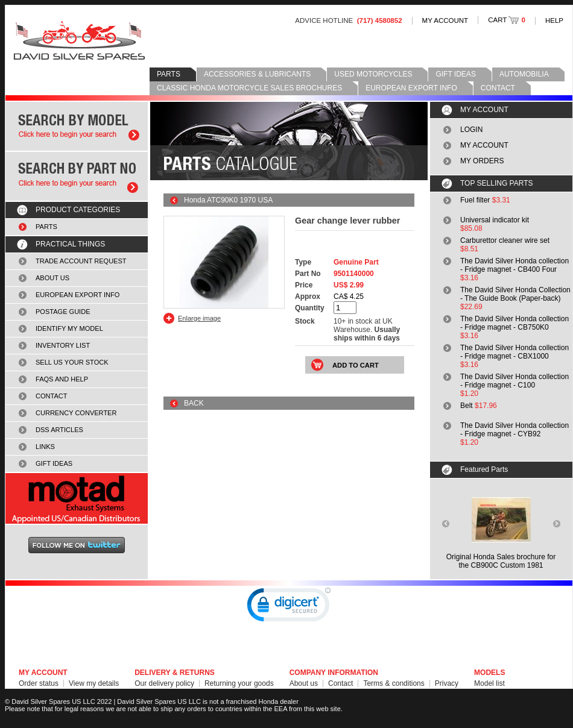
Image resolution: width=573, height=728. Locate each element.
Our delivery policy (164, 683)
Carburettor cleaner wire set (505, 240)
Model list (489, 683)
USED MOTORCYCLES (373, 74)
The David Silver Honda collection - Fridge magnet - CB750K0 (514, 323)
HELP (554, 20)
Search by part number (77, 176)
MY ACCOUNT (445, 20)
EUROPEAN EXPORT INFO (411, 88)
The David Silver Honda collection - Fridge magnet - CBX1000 (514, 352)
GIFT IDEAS (455, 74)
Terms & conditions (394, 683)
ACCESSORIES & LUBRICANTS (257, 74)
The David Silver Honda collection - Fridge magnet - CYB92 (514, 430)
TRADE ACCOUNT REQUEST (81, 261)
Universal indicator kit (495, 220)
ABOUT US (52, 278)
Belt (467, 406)
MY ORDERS (482, 161)
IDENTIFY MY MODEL (69, 328)
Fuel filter (475, 200)
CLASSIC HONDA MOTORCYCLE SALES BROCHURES (249, 88)
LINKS (45, 447)
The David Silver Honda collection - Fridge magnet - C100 (514, 381)
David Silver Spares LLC (79, 41)
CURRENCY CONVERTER (76, 413)
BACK (194, 403)
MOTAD (77, 498)
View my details (94, 683)
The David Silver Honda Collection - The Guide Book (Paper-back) (515, 294)
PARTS (169, 74)
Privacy (447, 683)
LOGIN (471, 130)
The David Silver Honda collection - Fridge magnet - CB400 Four (514, 265)
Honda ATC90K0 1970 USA (228, 200)
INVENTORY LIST (63, 345)
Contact (340, 683)
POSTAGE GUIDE (63, 312)
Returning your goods (239, 683)
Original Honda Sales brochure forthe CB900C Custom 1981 (501, 561)
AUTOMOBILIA (524, 74)
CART (507, 20)
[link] (289, 607)
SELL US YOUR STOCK (72, 362)
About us (304, 683)
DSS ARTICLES (59, 430)
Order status (39, 683)
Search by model (77, 126)
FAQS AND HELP (62, 379)
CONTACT (498, 88)
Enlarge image (199, 318)
